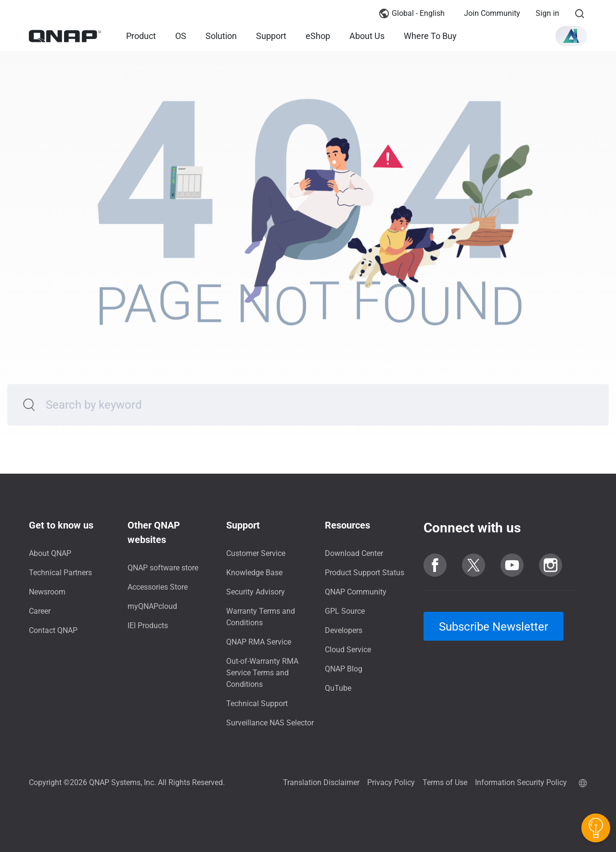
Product (141, 36)
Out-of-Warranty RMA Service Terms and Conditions (262, 673)
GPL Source (345, 611)
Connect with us (472, 528)
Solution (221, 36)
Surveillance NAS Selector (270, 723)
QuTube (338, 688)
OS (181, 36)
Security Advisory (256, 592)
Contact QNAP (53, 630)
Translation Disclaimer (321, 782)
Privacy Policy (391, 782)
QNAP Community (356, 592)
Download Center (354, 553)
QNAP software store (163, 568)
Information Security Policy (521, 782)
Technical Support (257, 704)
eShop (318, 36)
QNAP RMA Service (259, 642)
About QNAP (50, 553)
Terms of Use (445, 782)
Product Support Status (365, 573)
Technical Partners (60, 573)
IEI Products (148, 626)
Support (271, 36)
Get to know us (61, 525)
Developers (344, 630)
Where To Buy (430, 36)
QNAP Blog (344, 669)
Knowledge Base (254, 573)
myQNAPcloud (152, 606)
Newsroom (47, 592)
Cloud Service (348, 650)
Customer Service (256, 553)
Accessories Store (158, 587)
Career (40, 611)
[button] (571, 36)
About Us (367, 36)
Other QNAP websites (154, 532)
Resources (347, 525)
